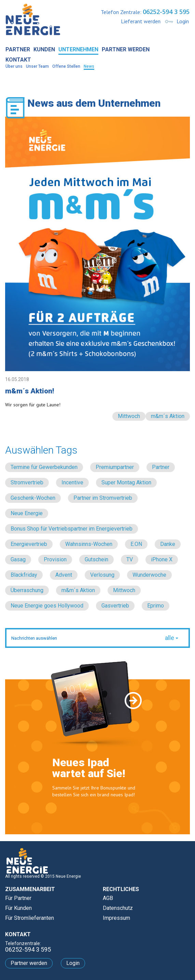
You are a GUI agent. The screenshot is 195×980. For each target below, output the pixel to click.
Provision (55, 559)
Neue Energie (27, 513)
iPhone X (162, 559)
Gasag (18, 559)
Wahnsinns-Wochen (89, 544)
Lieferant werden (141, 21)
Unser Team (37, 66)
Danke (168, 544)
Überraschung (27, 590)
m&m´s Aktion (168, 416)
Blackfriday (24, 575)
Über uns (14, 66)
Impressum (116, 918)
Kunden (44, 49)
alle (172, 638)
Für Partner (18, 898)
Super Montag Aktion (126, 482)
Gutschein (96, 559)
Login (183, 21)
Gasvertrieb (115, 606)
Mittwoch (129, 416)
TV (130, 559)
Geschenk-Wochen (33, 498)
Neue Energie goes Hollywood (47, 606)
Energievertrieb (29, 544)
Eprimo (156, 606)
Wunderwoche (149, 575)
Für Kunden (18, 908)
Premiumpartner (115, 467)
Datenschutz (118, 908)
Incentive (72, 482)
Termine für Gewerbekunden (44, 467)
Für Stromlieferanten (30, 918)
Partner (18, 49)
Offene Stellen (66, 66)
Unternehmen (78, 49)
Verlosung (102, 575)
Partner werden (126, 49)
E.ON (136, 544)
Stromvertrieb (27, 482)
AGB (108, 898)
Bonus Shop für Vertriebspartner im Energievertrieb (72, 529)
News (89, 66)
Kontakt (18, 60)
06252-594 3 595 (166, 12)
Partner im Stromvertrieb (103, 498)
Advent (64, 575)
